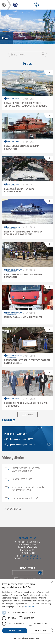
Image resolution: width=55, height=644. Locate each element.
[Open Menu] (36, 5)
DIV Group (4, 5)
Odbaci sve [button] (41, 631)
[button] (27, 639)
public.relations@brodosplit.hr (23, 445)
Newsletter (28, 568)
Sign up (37, 573)
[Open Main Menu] (43, 5)
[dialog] (27, 612)
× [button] (52, 583)
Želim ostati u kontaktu (30, 579)
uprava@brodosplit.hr (31, 559)
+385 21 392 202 (29, 556)
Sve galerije (14, 509)
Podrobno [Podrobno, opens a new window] (29, 607)
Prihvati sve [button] (15, 631)
